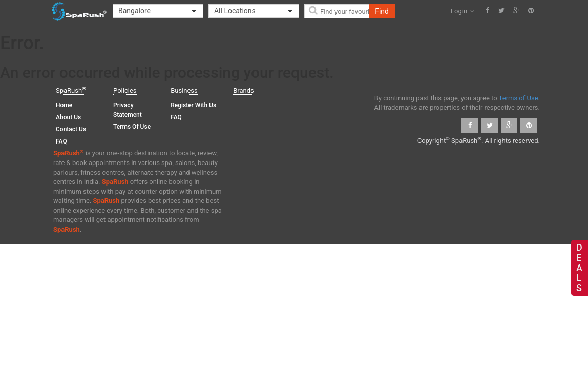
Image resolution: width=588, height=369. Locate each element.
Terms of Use (132, 127)
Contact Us (71, 129)
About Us (68, 117)
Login (463, 11)
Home (64, 105)
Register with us (193, 105)
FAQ (61, 141)
